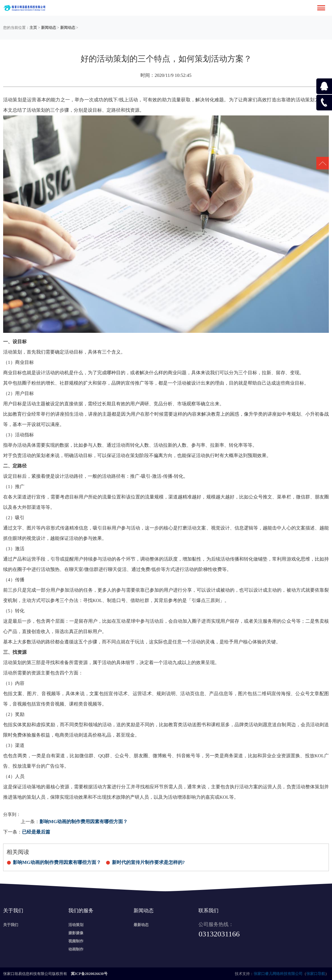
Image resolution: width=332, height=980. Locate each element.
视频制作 (76, 941)
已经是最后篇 (36, 832)
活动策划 (76, 925)
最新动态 (141, 925)
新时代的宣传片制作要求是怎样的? (148, 862)
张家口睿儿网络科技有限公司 (278, 974)
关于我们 (11, 925)
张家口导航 (316, 974)
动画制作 (76, 949)
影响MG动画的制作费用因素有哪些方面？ (84, 822)
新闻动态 (49, 28)
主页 (33, 28)
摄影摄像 (76, 933)
